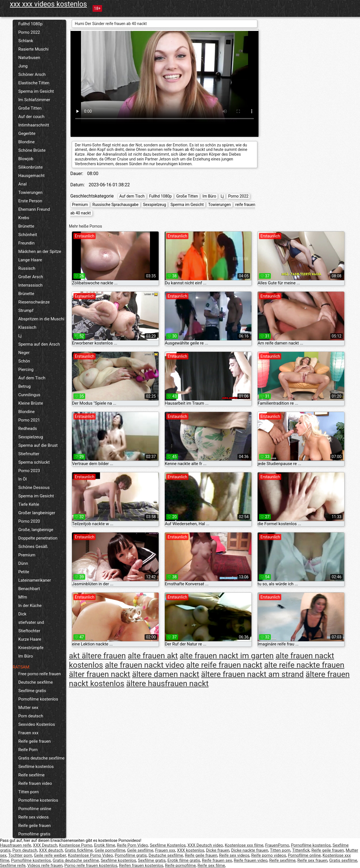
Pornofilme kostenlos (38, 699)
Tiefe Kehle (29, 504)
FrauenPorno (277, 845)
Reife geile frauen (35, 741)
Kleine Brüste (31, 403)
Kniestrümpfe (31, 648)
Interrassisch (30, 285)
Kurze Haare (30, 639)
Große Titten (30, 108)
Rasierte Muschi (33, 49)
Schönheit (28, 235)
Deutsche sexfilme (36, 682)
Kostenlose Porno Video (90, 855)
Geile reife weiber (50, 855)
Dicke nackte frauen (250, 850)
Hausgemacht (31, 176)
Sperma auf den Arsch (39, 344)
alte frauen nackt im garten (227, 656)
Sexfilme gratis (32, 691)
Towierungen (30, 192)
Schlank (26, 41)
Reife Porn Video (133, 845)
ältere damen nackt (166, 674)
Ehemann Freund (34, 209)
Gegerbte (27, 133)
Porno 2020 (29, 521)
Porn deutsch (31, 716)
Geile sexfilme (140, 850)
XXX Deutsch (45, 845)
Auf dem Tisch (32, 378)
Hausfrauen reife (16, 845)
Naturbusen (29, 58)
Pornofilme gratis (34, 834)
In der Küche (30, 606)
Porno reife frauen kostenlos (91, 865)
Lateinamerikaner (35, 580)
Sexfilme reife (13, 865)
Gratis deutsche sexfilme (41, 758)
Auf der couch (31, 117)
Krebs (24, 218)
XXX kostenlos (191, 850)
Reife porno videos (269, 855)
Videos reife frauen (45, 865)
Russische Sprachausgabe (116, 205)
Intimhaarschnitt (34, 125)
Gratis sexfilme (343, 860)
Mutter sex (28, 708)
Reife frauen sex (217, 860)
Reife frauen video (35, 783)
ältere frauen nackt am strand (252, 674)
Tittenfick (301, 850)
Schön (24, 361)
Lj (20, 336)
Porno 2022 (29, 32)
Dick (22, 614)
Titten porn (29, 792)
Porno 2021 (29, 420)
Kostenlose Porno (76, 845)
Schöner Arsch (32, 74)
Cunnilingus (29, 395)
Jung (23, 66)
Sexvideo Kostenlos (37, 724)
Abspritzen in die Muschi (41, 319)
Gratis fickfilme (79, 850)
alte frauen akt (153, 656)
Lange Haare (30, 260)
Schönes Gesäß (33, 547)
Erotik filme (104, 845)
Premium (27, 555)
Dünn (23, 563)
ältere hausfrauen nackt (167, 684)
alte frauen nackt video (145, 665)
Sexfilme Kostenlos (168, 845)
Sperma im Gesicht (36, 91)
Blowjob (26, 159)
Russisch (27, 268)
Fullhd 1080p (30, 24)
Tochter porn (20, 855)
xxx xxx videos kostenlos (48, 4)
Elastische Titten (34, 83)
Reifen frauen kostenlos (141, 865)
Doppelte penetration (38, 538)
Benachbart (29, 589)
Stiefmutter (29, 454)
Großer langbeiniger (37, 513)
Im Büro (26, 656)
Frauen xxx (28, 733)
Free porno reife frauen (40, 674)
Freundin (26, 243)
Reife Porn (28, 750)
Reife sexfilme (31, 775)
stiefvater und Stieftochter (31, 627)
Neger (24, 353)
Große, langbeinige (36, 530)
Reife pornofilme (181, 865)
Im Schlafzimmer (34, 100)
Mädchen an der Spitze (40, 251)
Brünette (26, 226)
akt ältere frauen (97, 656)
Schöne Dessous (34, 488)
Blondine (26, 142)
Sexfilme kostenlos (36, 767)
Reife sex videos (33, 817)
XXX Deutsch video (205, 845)
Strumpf (26, 311)
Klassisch (27, 327)
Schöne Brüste (32, 150)
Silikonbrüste (31, 167)
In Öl (22, 479)
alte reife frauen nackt (224, 665)
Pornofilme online (35, 809)
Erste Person (30, 201)
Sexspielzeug (31, 437)
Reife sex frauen (312, 860)
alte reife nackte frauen (304, 665)
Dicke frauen (218, 850)
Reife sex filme (211, 865)
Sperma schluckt (34, 462)
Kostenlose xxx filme (244, 845)
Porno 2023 (29, 471)
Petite (24, 572)
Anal (22, 184)
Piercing (26, 370)
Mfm (23, 597)
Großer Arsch (31, 277)
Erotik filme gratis (184, 860)
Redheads (28, 429)
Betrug (24, 386)
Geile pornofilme (110, 850)
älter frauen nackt (100, 674)
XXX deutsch (51, 850)
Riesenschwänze (34, 302)
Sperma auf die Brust (38, 445)
